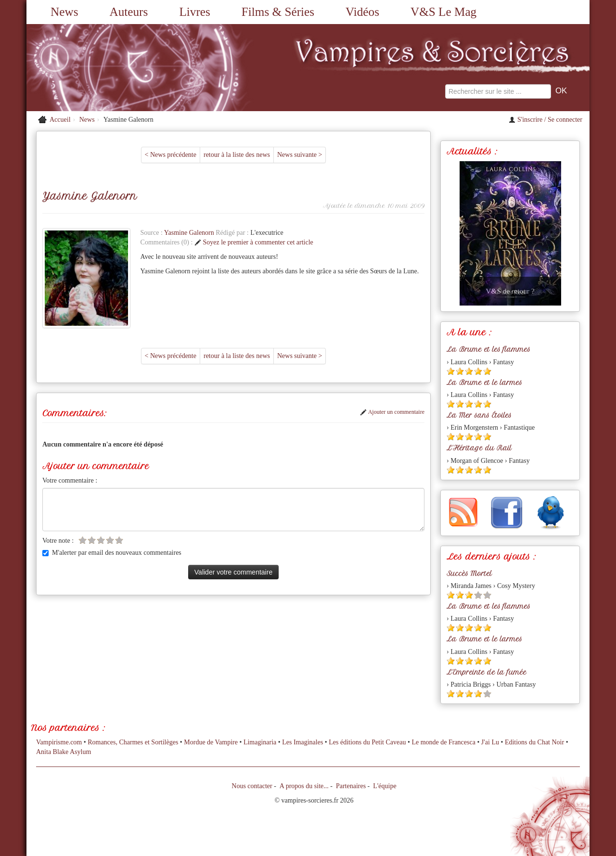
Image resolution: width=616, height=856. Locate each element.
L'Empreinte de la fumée (487, 672)
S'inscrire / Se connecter (545, 120)
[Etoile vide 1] (83, 540)
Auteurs (129, 12)
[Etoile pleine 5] (487, 371)
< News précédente (171, 155)
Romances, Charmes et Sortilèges (133, 742)
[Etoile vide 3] (101, 540)
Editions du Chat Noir (534, 742)
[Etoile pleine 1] (451, 371)
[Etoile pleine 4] (478, 371)
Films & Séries (278, 12)
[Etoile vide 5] (119, 540)
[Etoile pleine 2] (460, 371)
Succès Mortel (469, 574)
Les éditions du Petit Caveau (367, 742)
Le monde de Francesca (443, 742)
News (64, 12)
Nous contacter (252, 786)
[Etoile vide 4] (110, 540)
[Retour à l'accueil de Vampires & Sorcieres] (115, 68)
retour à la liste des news (237, 155)
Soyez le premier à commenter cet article (254, 242)
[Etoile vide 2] (92, 540)
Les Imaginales (302, 742)
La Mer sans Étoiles (479, 415)
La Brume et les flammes (488, 349)
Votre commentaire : (70, 480)
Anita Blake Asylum (64, 752)
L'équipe (385, 786)
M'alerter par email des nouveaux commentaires (112, 553)
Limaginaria (260, 742)
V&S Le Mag (443, 12)
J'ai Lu (490, 742)
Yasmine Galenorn (190, 233)
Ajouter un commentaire (392, 412)
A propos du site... (304, 786)
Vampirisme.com (59, 742)
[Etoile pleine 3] (469, 371)
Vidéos (362, 12)
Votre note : (58, 541)
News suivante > (300, 155)
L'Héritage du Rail (479, 448)
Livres (194, 12)
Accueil (60, 120)
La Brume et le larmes (484, 383)
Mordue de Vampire (211, 742)
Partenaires (351, 786)
